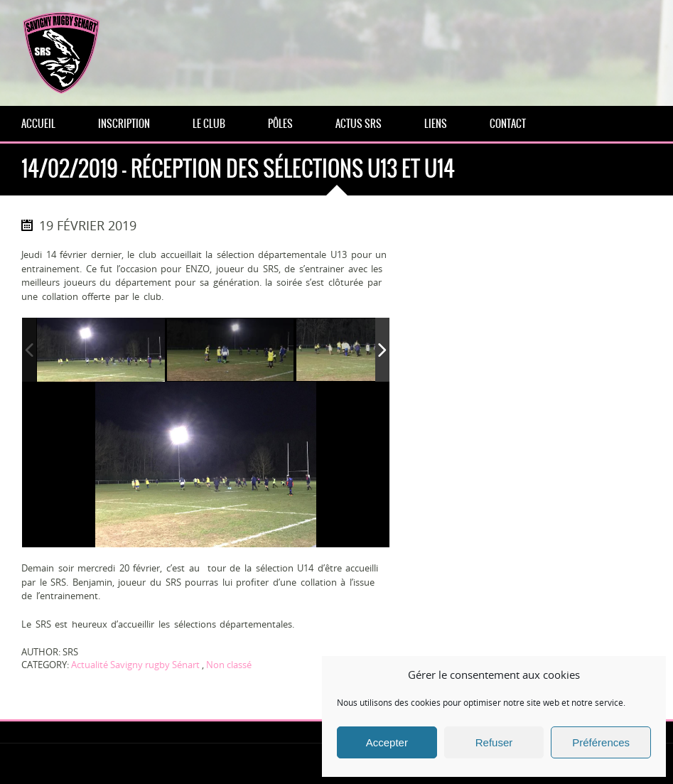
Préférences (601, 742)
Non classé (229, 665)
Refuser (494, 742)
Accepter (387, 742)
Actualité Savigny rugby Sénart (135, 665)
